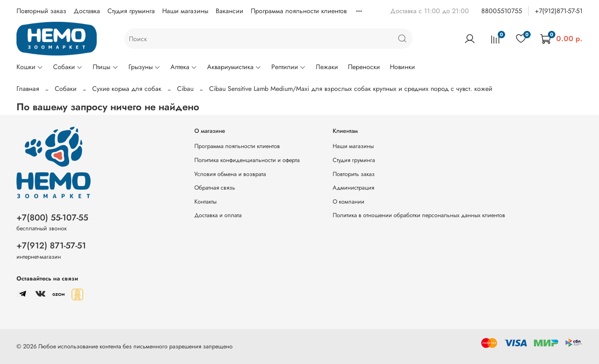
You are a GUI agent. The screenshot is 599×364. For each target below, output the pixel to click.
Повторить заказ (354, 174)
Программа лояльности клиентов (299, 11)
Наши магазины (185, 11)
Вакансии (230, 11)
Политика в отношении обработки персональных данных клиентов (419, 215)
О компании (348, 202)
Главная (28, 89)
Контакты (205, 202)
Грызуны (145, 67)
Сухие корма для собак (127, 89)
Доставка (87, 11)
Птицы (105, 67)
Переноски (364, 67)
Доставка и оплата (218, 215)
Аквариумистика (234, 67)
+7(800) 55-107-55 (52, 218)
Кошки (30, 67)
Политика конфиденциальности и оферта (247, 160)
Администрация (353, 188)
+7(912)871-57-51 (559, 11)
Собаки (68, 67)
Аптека (184, 67)
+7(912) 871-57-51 (51, 246)
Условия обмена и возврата (230, 174)
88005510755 (502, 11)
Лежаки (327, 67)
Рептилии (289, 67)
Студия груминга (131, 11)
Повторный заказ (41, 11)
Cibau (185, 89)
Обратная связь (215, 188)
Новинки (402, 67)
